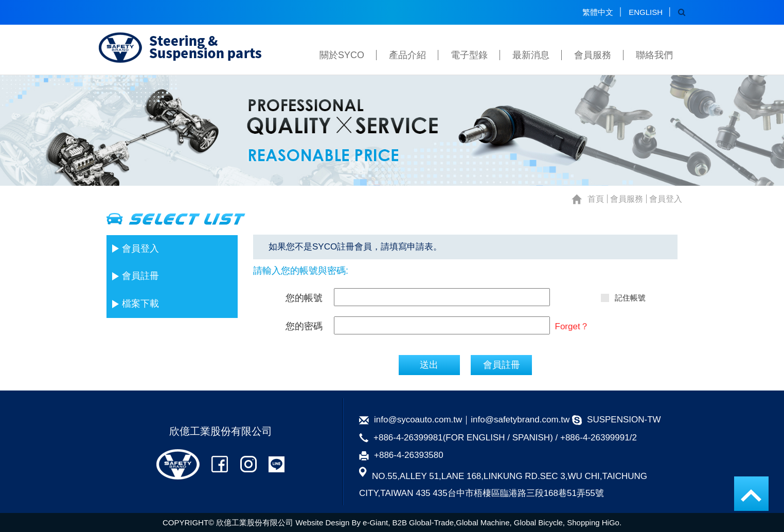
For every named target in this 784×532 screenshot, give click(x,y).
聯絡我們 (654, 55)
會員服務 (593, 55)
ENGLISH (646, 12)
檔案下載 (140, 304)
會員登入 (140, 249)
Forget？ (572, 326)
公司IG (248, 464)
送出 (429, 365)
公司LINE (277, 464)
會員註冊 (140, 276)
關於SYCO (342, 55)
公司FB (220, 464)
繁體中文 (598, 12)
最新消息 (531, 55)
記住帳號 (623, 298)
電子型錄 (469, 55)
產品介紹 (407, 55)
